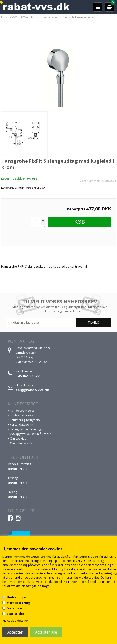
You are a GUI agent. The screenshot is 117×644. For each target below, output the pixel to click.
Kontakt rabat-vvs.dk (23, 415)
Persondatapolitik (22, 425)
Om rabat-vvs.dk (21, 443)
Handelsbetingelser (23, 411)
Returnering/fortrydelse (25, 420)
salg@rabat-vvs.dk (32, 390)
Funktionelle (16, 608)
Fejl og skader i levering (25, 429)
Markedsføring (18, 603)
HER (66, 582)
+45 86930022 (28, 376)
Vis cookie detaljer (15, 621)
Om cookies (18, 439)
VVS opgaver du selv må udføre (31, 434)
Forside (6, 17)
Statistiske (15, 614)
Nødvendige (16, 597)
